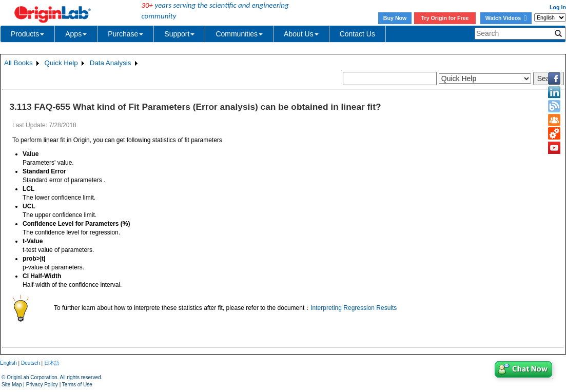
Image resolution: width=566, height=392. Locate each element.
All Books (18, 63)
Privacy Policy (42, 385)
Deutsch (31, 363)
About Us (301, 34)
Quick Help (61, 63)
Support (179, 34)
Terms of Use (77, 385)
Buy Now (395, 18)
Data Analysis (111, 63)
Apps (76, 34)
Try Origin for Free (445, 18)
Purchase (125, 34)
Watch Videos (506, 18)
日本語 (52, 363)
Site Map (12, 385)
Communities (239, 34)
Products (27, 34)
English (8, 363)
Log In (558, 7)
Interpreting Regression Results (354, 308)
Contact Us (357, 34)
